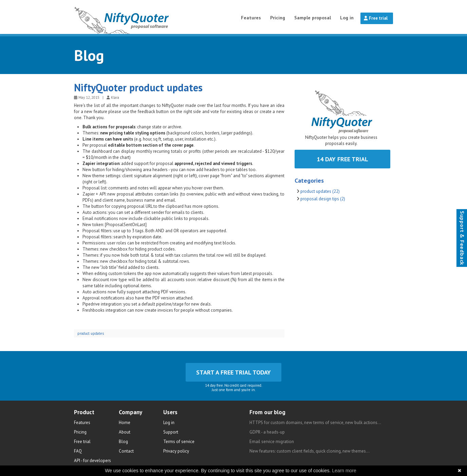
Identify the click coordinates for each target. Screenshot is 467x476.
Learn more (344, 471)
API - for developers (92, 461)
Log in (347, 18)
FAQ (78, 451)
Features (251, 18)
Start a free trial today (233, 372)
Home (125, 423)
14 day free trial (342, 159)
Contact (126, 451)
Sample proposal (313, 18)
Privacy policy (176, 451)
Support (171, 432)
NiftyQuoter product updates (138, 87)
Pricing (278, 18)
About (125, 432)
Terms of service (179, 442)
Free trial (376, 18)
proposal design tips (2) (323, 199)
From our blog (267, 412)
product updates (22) (320, 191)
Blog (89, 55)
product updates (91, 333)
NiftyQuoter (139, 17)
